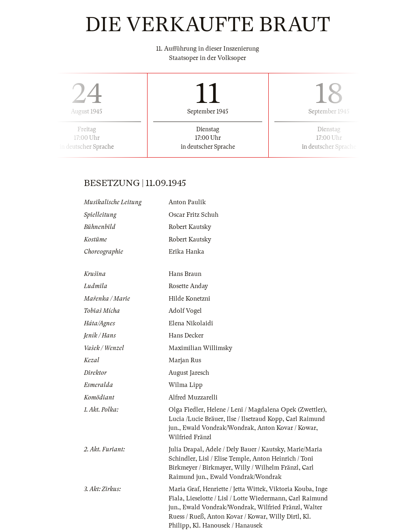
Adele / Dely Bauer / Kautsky (245, 449)
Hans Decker (186, 335)
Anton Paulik (187, 202)
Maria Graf (184, 489)
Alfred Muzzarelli (193, 397)
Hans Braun (185, 274)
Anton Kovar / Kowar (287, 428)
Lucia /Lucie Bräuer (196, 419)
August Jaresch (189, 373)
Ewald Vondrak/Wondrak (218, 428)
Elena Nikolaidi (191, 323)
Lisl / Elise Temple (224, 459)
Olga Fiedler (186, 410)
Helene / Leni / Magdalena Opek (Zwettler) (266, 410)
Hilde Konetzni (189, 299)
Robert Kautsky (190, 227)
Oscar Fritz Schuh (194, 215)
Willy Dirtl (284, 517)
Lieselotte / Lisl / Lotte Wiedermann (236, 498)
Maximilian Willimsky (200, 348)
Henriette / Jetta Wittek (234, 489)
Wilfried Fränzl (190, 437)
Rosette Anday (188, 286)
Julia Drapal (185, 449)
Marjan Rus (185, 360)
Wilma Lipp (186, 385)
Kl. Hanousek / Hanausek (228, 526)
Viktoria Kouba (291, 489)
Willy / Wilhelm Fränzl (266, 468)
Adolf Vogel (185, 311)
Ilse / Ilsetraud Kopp (255, 419)
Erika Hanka (186, 252)
